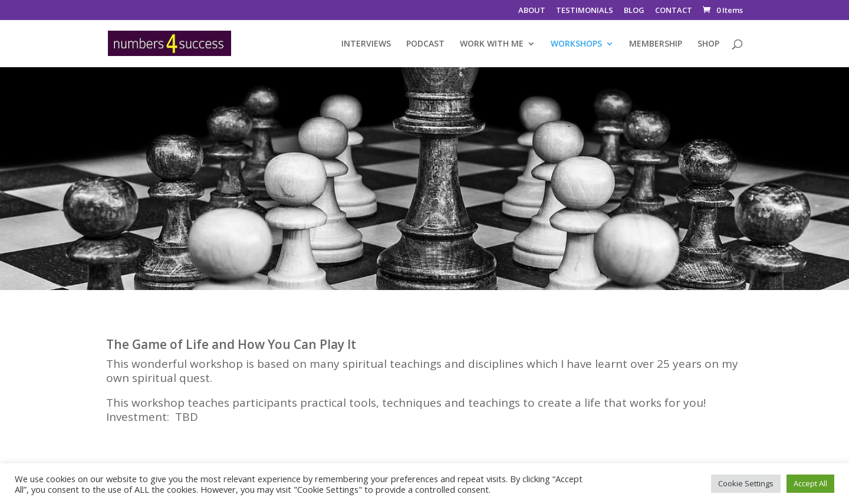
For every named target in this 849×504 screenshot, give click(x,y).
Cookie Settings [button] (746, 483)
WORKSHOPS (576, 44)
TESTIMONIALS (585, 11)
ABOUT (532, 11)
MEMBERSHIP (656, 44)
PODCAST (425, 44)
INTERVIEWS (366, 44)
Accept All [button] (810, 483)
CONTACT (674, 11)
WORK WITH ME (492, 44)
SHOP (708, 44)
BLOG (634, 11)
